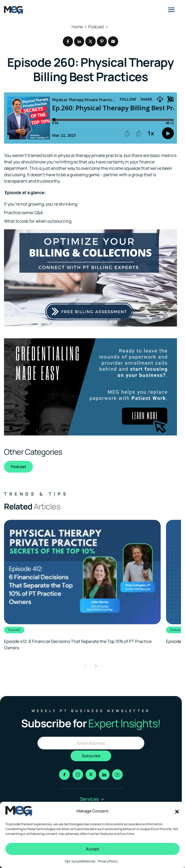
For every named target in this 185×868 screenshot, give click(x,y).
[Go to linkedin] (104, 775)
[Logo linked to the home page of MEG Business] (14, 10)
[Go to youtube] (117, 775)
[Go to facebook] (64, 775)
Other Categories (33, 452)
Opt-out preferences (80, 861)
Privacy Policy (108, 861)
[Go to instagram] (78, 775)
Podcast (19, 467)
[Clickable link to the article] (82, 585)
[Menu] (171, 10)
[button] (177, 811)
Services (92, 799)
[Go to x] (91, 775)
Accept (92, 849)
